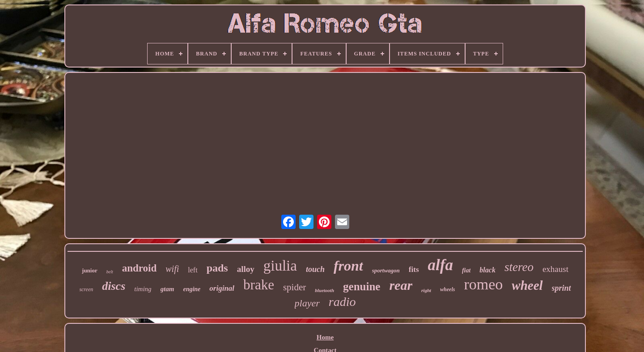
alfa (441, 265)
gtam (167, 289)
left (193, 270)
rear (401, 285)
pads (217, 268)
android (140, 268)
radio (342, 302)
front (348, 266)
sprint (561, 288)
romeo (483, 284)
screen (86, 289)
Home (325, 337)
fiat (466, 270)
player (307, 303)
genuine (362, 286)
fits (414, 269)
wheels (447, 289)
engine (192, 289)
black (487, 270)
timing (143, 289)
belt (110, 272)
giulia (280, 266)
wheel (527, 285)
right (426, 290)
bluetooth (324, 290)
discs (114, 286)
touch (315, 269)
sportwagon (386, 270)
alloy (246, 269)
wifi (172, 269)
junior (90, 270)
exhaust (555, 269)
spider (294, 287)
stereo (519, 267)
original (222, 288)
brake (259, 285)
